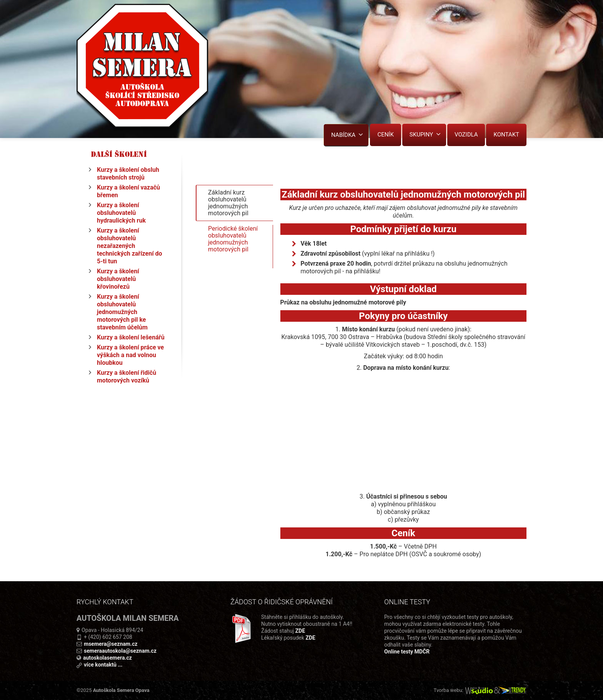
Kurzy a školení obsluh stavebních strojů (128, 174)
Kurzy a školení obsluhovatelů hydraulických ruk (121, 213)
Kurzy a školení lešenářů (131, 337)
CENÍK (385, 135)
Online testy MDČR (407, 652)
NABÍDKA (347, 135)
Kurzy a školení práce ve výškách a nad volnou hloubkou (130, 355)
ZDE (300, 631)
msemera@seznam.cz (111, 644)
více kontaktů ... (103, 665)
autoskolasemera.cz (107, 658)
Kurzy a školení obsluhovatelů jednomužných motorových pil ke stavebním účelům (122, 312)
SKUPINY (425, 134)
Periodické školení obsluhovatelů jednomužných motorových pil (233, 245)
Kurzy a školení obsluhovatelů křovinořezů (118, 279)
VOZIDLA (466, 135)
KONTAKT (506, 135)
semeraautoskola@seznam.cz (120, 651)
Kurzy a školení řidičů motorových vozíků (127, 377)
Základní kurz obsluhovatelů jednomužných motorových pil (228, 205)
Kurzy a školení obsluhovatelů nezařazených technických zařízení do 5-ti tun (130, 246)
